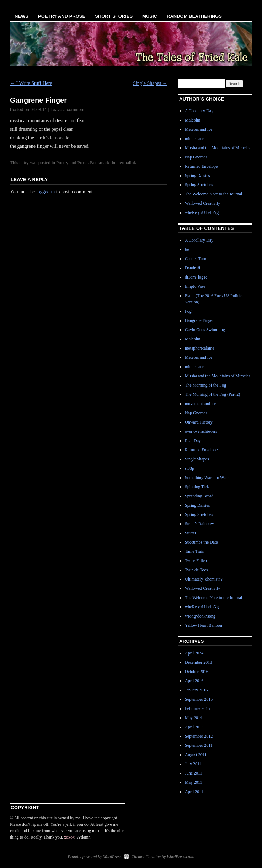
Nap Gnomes (196, 157)
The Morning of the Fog (205, 385)
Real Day (193, 441)
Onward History (199, 422)
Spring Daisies (197, 176)
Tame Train (195, 551)
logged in (46, 192)
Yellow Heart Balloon (204, 625)
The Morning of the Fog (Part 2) (212, 394)
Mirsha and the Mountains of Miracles (218, 148)
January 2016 (196, 690)
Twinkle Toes (196, 570)
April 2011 (194, 792)
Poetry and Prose (62, 16)
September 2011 (199, 745)
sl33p (189, 468)
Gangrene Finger (199, 320)
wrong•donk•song (200, 616)
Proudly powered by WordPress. (95, 857)
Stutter (191, 533)
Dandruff (193, 268)
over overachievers (201, 431)
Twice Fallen (196, 561)
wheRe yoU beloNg (202, 212)
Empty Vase (195, 286)
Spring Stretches (199, 185)
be (187, 249)
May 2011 (194, 782)
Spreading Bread (199, 496)
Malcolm (193, 120)
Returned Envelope (201, 166)
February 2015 (197, 708)
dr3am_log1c (196, 277)
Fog (188, 311)
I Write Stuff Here (31, 83)
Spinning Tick (197, 487)
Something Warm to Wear (207, 478)
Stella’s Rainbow (199, 524)
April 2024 (194, 653)
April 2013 (194, 727)
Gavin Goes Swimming (205, 330)
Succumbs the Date (201, 542)
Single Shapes (150, 83)
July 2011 (193, 764)
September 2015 (199, 699)
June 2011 (194, 773)
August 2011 (196, 755)
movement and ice (200, 404)
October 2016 (197, 672)
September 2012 (199, 736)
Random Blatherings (194, 16)
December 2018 (198, 662)
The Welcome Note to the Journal (213, 194)
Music (150, 16)
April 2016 (194, 681)
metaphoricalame (200, 348)
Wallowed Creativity (202, 203)
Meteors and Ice (199, 129)
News (22, 16)
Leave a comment (67, 110)
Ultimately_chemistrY (204, 579)
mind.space (194, 139)
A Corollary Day (199, 111)
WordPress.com (180, 857)
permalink (127, 163)
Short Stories (114, 16)
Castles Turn (196, 259)
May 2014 (194, 718)
